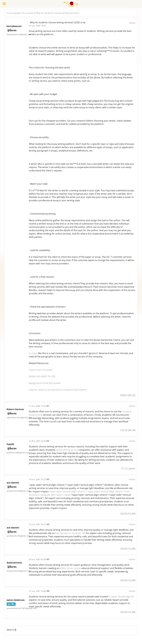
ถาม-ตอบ (29, 13)
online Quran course (70, 568)
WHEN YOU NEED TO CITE (42, 376)
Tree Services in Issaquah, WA (70, 533)
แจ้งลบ (132, 23)
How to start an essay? (41, 370)
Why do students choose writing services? (57, 13)
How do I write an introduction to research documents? (58, 390)
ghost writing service (67, 450)
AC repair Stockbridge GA (121, 597)
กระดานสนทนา (14, 13)
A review (33, 353)
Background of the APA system (45, 383)
